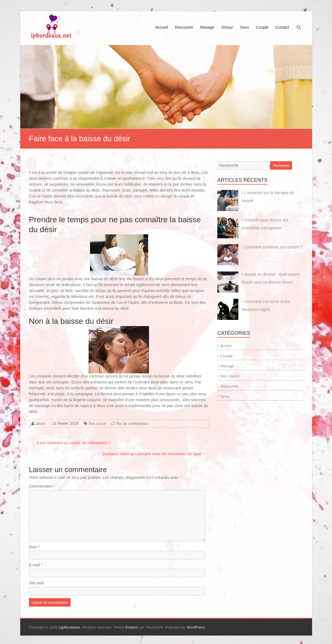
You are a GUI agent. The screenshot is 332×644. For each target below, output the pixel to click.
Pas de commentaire (132, 423)
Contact (282, 27)
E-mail (36, 565)
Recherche (281, 166)
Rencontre (184, 27)
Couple (262, 27)
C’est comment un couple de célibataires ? (71, 443)
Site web (37, 583)
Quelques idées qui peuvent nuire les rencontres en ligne (154, 454)
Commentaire (42, 486)
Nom (34, 547)
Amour (227, 27)
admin (41, 423)
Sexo (245, 27)
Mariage (207, 27)
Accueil (162, 27)
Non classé (97, 423)
